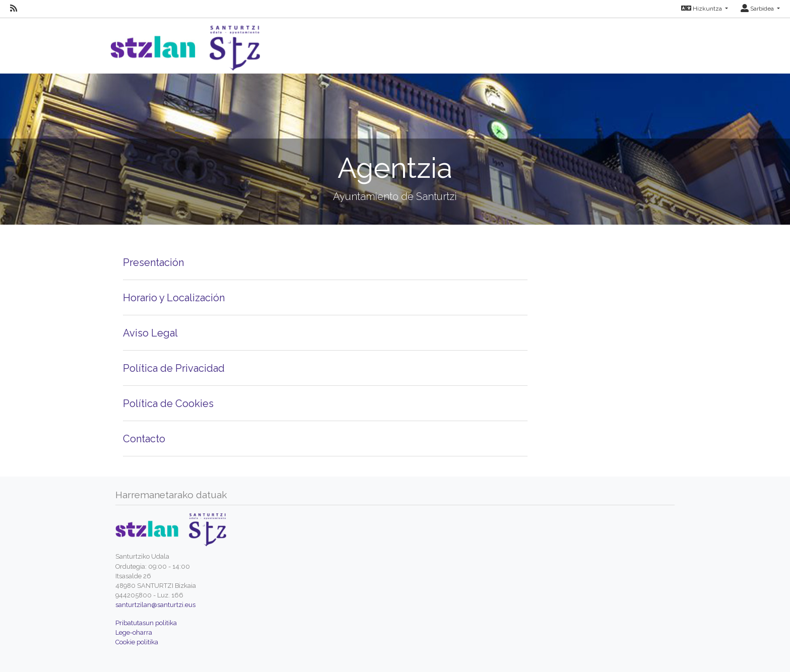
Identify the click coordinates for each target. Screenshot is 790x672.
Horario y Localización (174, 298)
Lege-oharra (134, 632)
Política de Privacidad (174, 368)
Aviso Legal (150, 333)
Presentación (153, 262)
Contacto (144, 439)
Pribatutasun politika (146, 623)
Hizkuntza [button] (702, 9)
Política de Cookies (168, 404)
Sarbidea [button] (758, 9)
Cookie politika (137, 642)
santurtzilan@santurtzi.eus (155, 605)
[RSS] (14, 9)
